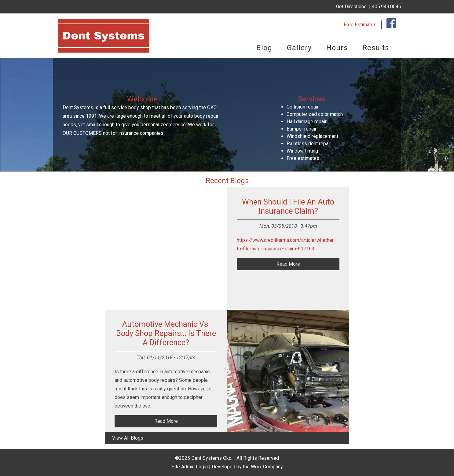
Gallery (299, 48)
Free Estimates (360, 25)
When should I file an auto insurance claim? (288, 206)
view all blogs (128, 438)
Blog (264, 48)
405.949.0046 (386, 7)
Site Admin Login (190, 467)
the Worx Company (263, 467)
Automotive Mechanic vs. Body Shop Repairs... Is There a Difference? (166, 333)
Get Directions (351, 7)
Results (376, 48)
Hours (337, 48)
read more (288, 264)
